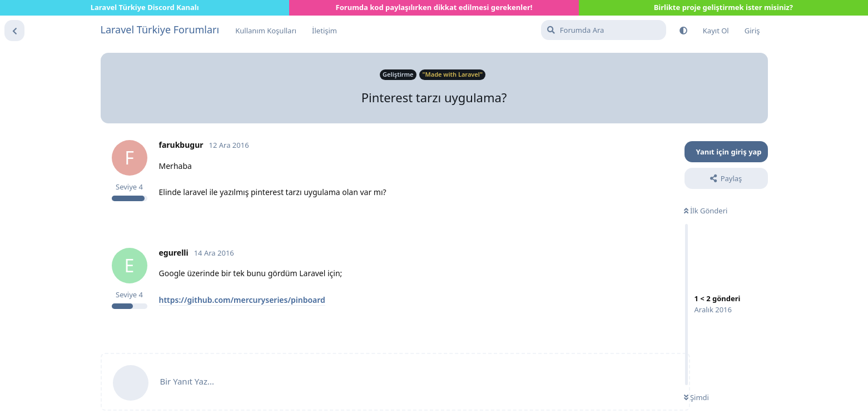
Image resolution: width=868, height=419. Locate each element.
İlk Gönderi (706, 211)
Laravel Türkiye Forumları (160, 29)
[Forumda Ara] (604, 30)
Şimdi (696, 397)
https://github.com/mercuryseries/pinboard (242, 300)
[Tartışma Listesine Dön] (14, 31)
